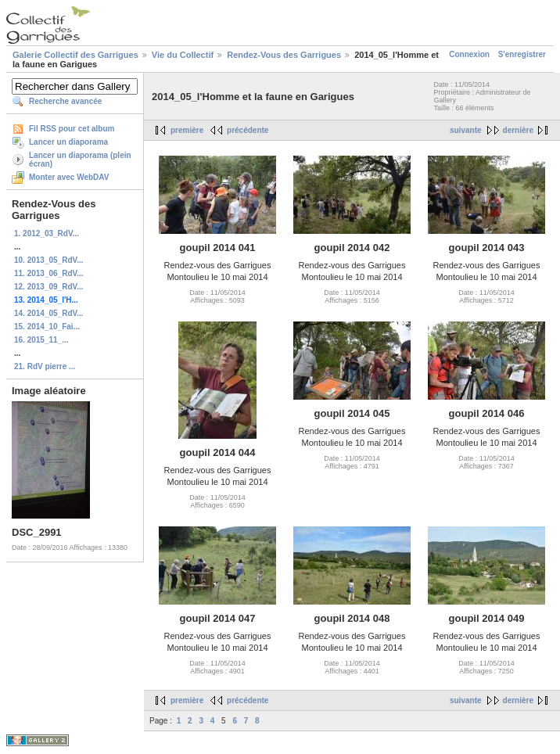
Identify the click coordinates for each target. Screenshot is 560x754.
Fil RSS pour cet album (72, 129)
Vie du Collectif (183, 55)
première (187, 130)
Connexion (469, 54)
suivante (466, 130)
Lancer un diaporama (68, 142)
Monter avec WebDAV (69, 177)
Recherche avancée (65, 101)
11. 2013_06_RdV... (49, 273)
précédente (248, 130)
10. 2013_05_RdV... (49, 260)
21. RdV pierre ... (45, 366)
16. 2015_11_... (41, 340)
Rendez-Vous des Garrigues (284, 55)
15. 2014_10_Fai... (47, 327)
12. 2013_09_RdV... (49, 287)
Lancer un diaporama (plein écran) (80, 160)
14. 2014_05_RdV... (49, 313)
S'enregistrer (522, 54)
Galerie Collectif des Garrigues (75, 55)
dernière (518, 130)
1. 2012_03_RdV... (47, 233)
